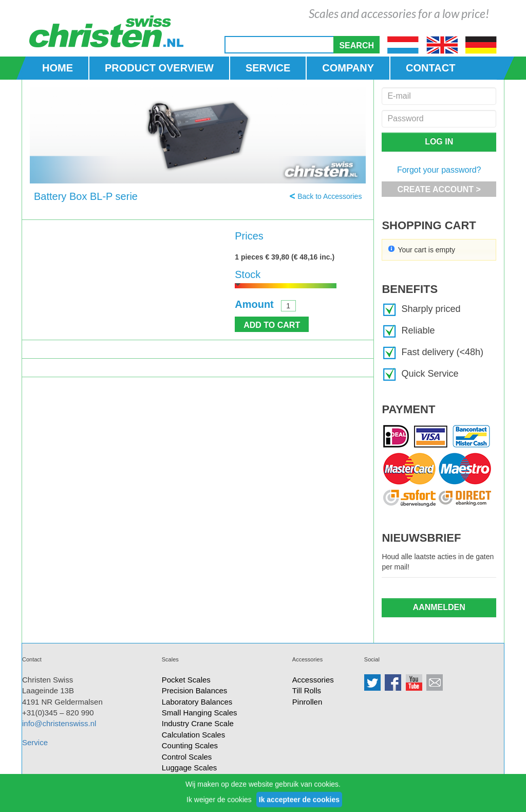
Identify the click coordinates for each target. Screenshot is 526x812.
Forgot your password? (439, 170)
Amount (254, 304)
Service (35, 742)
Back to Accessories (330, 196)
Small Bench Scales (196, 790)
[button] (356, 45)
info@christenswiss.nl (59, 723)
